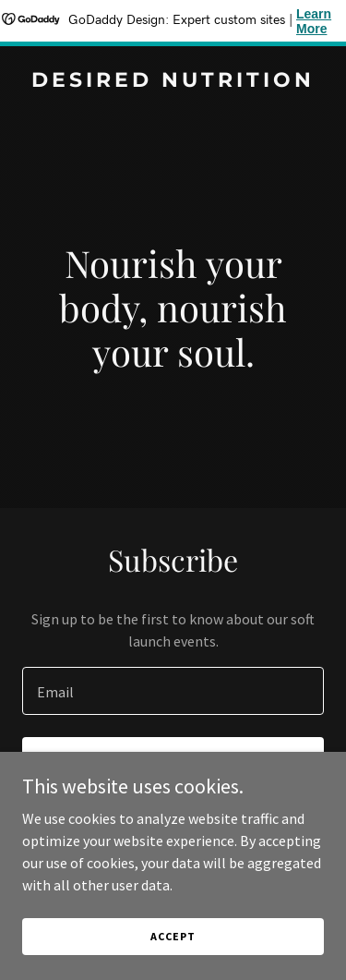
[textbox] (173, 691)
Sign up (173, 763)
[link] (173, 81)
